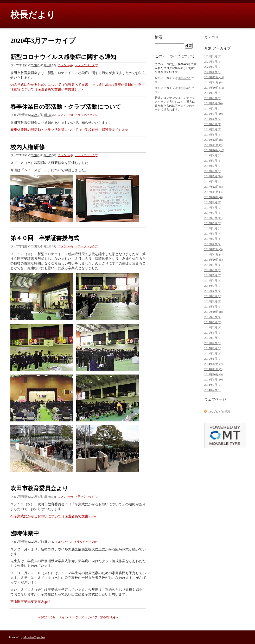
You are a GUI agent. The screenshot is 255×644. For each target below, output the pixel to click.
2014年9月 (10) (213, 379)
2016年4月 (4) (213, 291)
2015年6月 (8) (213, 333)
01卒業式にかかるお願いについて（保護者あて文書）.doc (54, 516)
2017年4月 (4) (213, 228)
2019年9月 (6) (213, 93)
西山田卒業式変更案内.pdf (30, 602)
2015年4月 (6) (213, 343)
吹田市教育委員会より (39, 488)
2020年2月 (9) (213, 67)
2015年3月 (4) (213, 348)
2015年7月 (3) (213, 327)
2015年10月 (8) (213, 312)
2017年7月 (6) (213, 213)
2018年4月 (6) (213, 181)
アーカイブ (89, 617)
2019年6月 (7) (213, 108)
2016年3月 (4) (213, 296)
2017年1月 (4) (213, 244)
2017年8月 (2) (213, 207)
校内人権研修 (28, 147)
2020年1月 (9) (213, 72)
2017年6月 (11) (213, 218)
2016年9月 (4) (213, 265)
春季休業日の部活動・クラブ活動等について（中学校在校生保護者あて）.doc (69, 130)
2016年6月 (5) (213, 280)
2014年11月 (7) (213, 369)
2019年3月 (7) (213, 124)
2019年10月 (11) (214, 88)
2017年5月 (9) (213, 223)
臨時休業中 (25, 533)
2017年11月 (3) (213, 192)
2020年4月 (184, 88)
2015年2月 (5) (213, 353)
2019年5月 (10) (213, 114)
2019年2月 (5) (213, 129)
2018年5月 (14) (213, 176)
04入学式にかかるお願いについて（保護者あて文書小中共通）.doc (61, 85)
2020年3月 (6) (213, 62)
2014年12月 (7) (213, 364)
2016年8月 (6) (213, 270)
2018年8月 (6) (213, 161)
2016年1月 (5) (213, 306)
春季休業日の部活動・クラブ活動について (66, 107)
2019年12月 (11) (214, 77)
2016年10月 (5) (213, 260)
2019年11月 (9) (213, 82)
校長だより (33, 15)
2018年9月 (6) (213, 155)
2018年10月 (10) (214, 150)
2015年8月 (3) (213, 322)
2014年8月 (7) (213, 385)
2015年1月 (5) (213, 359)
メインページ (68, 617)
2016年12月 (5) (213, 249)
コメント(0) (65, 65)
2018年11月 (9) (213, 145)
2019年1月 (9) (213, 134)
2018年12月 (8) (213, 140)
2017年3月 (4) (213, 234)
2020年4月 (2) (213, 56)
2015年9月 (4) (213, 317)
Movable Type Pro (34, 637)
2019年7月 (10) (213, 103)
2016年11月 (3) (213, 254)
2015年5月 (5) (213, 338)
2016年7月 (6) (213, 275)
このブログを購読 (219, 412)
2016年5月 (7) (213, 286)
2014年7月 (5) (213, 390)
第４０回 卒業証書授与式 (45, 238)
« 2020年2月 (47, 617)
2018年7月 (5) (213, 166)
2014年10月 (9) (213, 374)
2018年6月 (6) (213, 171)
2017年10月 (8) (213, 197)
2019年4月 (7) (213, 119)
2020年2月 (184, 78)
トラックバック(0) (86, 65)
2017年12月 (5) (213, 187)
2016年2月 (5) (213, 301)
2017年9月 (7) (213, 202)
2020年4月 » (109, 617)
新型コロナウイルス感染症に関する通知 (63, 57)
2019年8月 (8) (213, 98)
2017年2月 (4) (213, 239)
